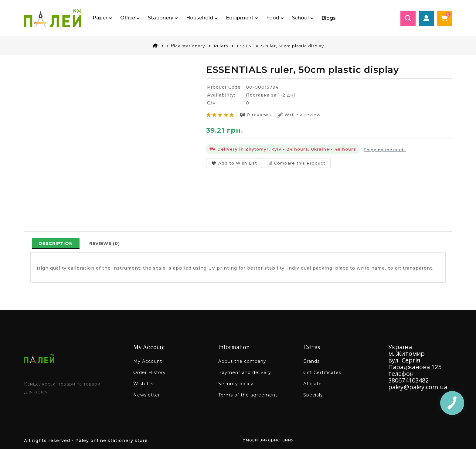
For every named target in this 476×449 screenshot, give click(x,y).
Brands (311, 361)
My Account (148, 361)
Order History (150, 372)
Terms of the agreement (248, 395)
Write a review (299, 115)
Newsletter (147, 395)
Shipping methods (385, 150)
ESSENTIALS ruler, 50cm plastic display (280, 46)
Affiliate (313, 384)
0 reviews (255, 115)
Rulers (221, 46)
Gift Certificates (322, 372)
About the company (242, 361)
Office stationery (186, 46)
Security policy (236, 384)
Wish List (144, 384)
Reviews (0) (105, 243)
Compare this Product (296, 163)
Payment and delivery (245, 372)
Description (56, 243)
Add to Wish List (234, 163)
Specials (313, 395)
